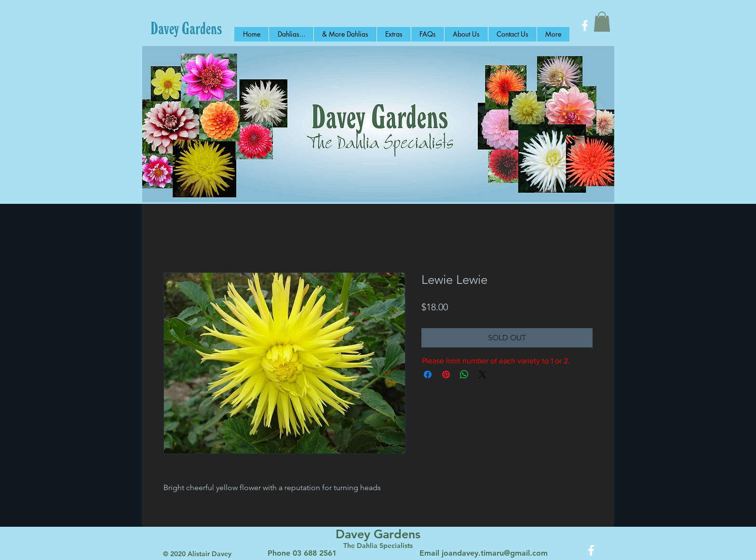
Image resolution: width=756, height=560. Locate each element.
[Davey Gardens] (186, 28)
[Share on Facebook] (428, 374)
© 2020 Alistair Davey (197, 554)
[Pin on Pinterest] (446, 374)
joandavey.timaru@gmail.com (495, 553)
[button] (602, 22)
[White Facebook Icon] (585, 26)
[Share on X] (483, 374)
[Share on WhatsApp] (464, 374)
